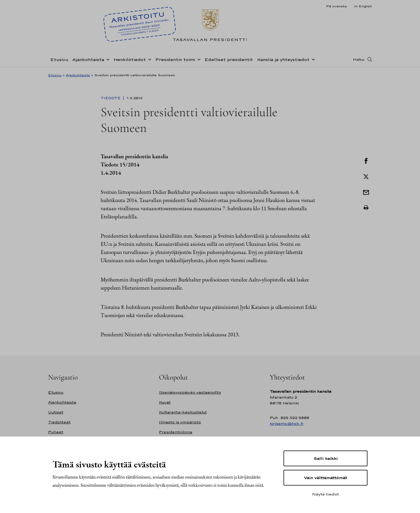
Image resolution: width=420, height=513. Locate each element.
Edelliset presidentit (229, 59)
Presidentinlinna (176, 432)
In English (363, 6)
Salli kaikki (325, 458)
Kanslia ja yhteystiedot (283, 59)
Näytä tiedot (325, 494)
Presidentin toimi (175, 59)
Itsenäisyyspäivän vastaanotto (190, 392)
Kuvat (165, 402)
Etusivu (59, 59)
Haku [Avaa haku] (359, 59)
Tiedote (111, 98)
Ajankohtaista (88, 59)
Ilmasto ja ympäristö (180, 422)
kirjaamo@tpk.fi (287, 424)
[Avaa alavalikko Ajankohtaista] (107, 59)
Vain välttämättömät (325, 478)
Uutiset (56, 412)
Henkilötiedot (130, 59)
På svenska (336, 6)
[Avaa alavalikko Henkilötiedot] (148, 59)
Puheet (56, 432)
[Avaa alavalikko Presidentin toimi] (198, 59)
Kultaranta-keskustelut (183, 412)
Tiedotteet (59, 422)
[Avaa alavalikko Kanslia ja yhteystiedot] (312, 59)
